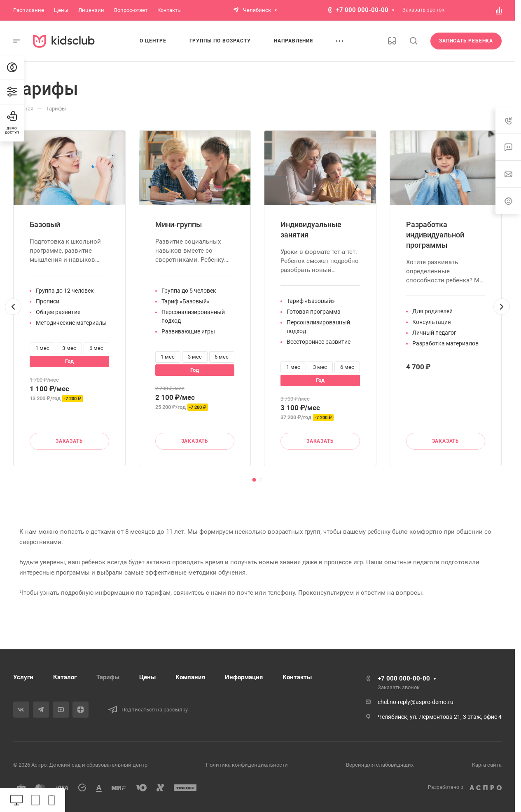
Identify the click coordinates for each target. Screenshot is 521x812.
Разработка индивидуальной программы (435, 235)
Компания (190, 677)
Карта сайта (487, 765)
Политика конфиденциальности (247, 765)
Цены (147, 677)
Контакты (297, 677)
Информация (244, 677)
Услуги (23, 677)
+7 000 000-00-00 (362, 10)
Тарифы (108, 677)
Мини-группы (179, 224)
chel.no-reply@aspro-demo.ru (416, 702)
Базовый (45, 224)
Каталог (65, 677)
